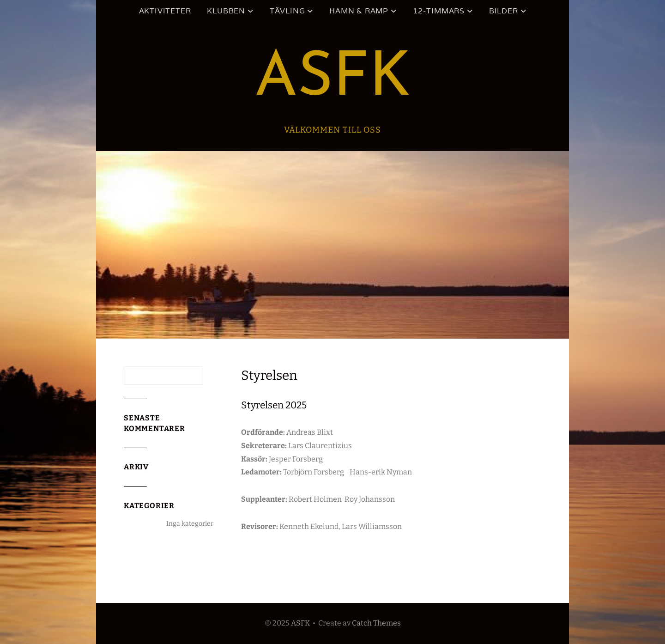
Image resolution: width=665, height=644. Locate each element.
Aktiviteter (165, 11)
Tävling (287, 11)
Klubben (226, 11)
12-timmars (439, 11)
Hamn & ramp (359, 11)
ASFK (332, 79)
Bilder (504, 11)
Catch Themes (376, 623)
